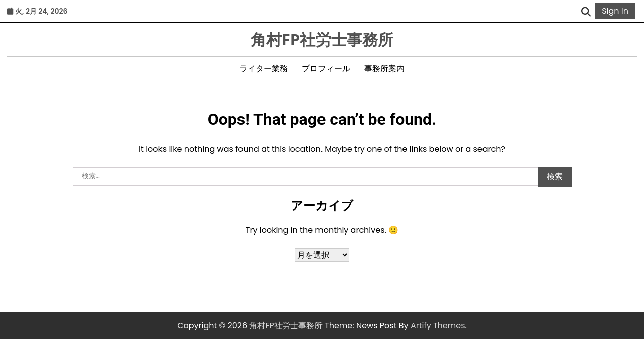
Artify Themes (438, 326)
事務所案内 (384, 69)
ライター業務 (264, 69)
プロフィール (326, 69)
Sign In (615, 11)
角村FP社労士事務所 (322, 39)
